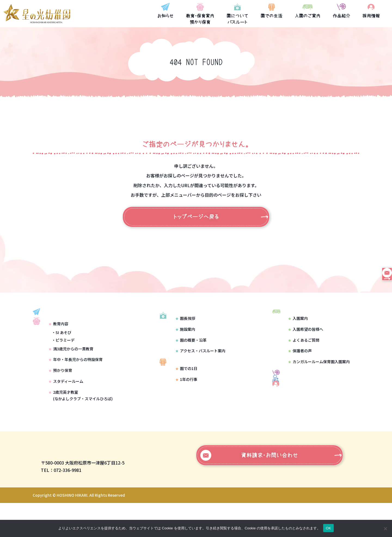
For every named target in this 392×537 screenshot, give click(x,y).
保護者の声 (300, 358)
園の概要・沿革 (191, 355)
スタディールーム (66, 403)
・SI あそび (62, 354)
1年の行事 (186, 401)
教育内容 (59, 346)
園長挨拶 (185, 333)
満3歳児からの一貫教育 (71, 371)
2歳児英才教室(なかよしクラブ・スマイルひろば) (81, 417)
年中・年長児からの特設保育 (76, 382)
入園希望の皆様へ (306, 336)
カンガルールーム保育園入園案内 (319, 369)
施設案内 (185, 344)
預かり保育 (60, 392)
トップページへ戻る (196, 217)
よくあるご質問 (304, 347)
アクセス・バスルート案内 (200, 366)
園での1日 (186, 391)
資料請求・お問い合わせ (249, 489)
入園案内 (298, 326)
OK (328, 528)
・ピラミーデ (63, 362)
